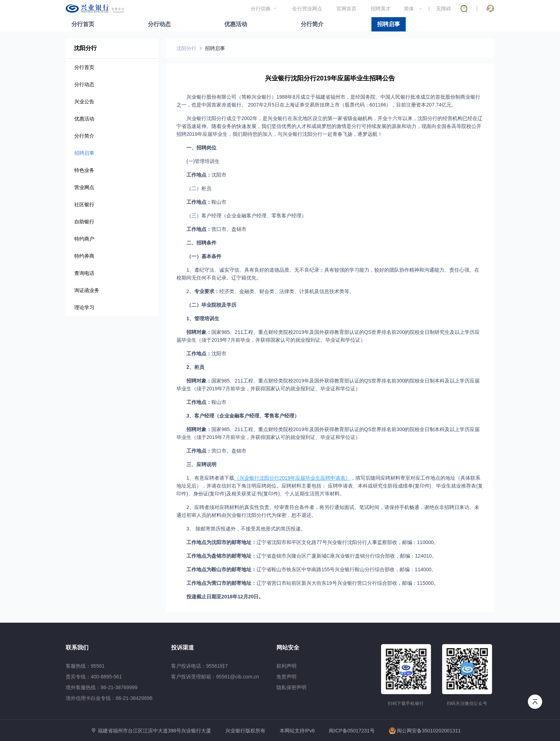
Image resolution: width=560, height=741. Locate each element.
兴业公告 (84, 102)
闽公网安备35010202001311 (425, 731)
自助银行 (84, 222)
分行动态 (159, 24)
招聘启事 (389, 24)
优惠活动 (236, 24)
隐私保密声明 (291, 687)
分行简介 (312, 24)
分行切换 (261, 9)
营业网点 (84, 187)
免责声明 (286, 677)
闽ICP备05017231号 (352, 731)
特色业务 (84, 170)
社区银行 (84, 204)
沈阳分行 (186, 48)
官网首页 (346, 9)
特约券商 (84, 256)
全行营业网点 (307, 9)
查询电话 (84, 273)
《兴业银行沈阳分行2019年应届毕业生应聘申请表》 (292, 478)
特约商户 (84, 239)
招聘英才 (381, 9)
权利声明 (286, 666)
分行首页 (83, 24)
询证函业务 (87, 290)
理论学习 (84, 307)
